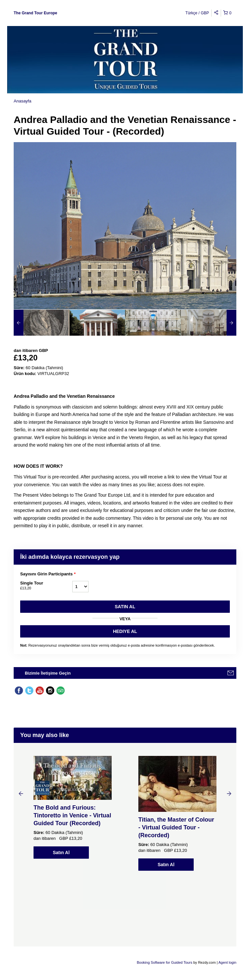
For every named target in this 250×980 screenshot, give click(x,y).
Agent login (227, 962)
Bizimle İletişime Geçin (48, 673)
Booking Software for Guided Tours (165, 962)
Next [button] (229, 793)
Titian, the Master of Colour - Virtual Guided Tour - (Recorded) (176, 827)
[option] (42, 323)
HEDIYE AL (125, 631)
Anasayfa (22, 101)
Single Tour (46, 586)
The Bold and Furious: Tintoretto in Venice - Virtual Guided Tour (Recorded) (72, 815)
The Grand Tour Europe (35, 13)
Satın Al (125, 607)
